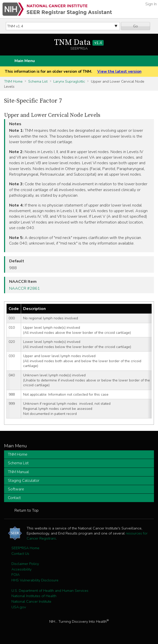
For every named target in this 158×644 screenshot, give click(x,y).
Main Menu (25, 61)
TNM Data (79, 43)
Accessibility (21, 569)
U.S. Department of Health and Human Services (50, 591)
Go (136, 26)
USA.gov (19, 607)
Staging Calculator (24, 481)
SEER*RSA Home (25, 548)
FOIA (15, 575)
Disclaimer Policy (25, 564)
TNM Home (13, 81)
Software (16, 489)
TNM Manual (18, 472)
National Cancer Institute (31, 601)
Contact (14, 498)
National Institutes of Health (34, 596)
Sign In (151, 4)
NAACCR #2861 (25, 288)
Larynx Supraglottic (69, 81)
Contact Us (20, 554)
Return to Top (27, 510)
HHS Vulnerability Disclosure (35, 580)
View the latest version (119, 71)
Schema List (38, 81)
